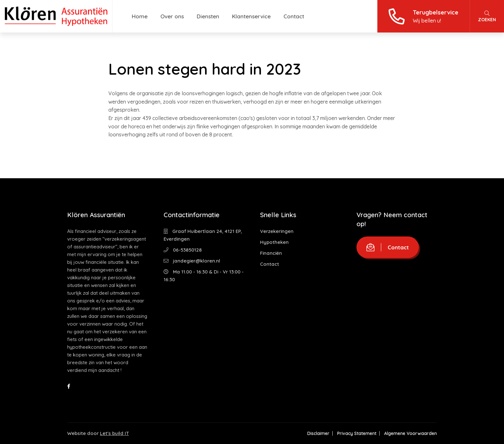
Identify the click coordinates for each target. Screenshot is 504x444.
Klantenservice (251, 16)
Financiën (271, 253)
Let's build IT (114, 433)
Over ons (172, 16)
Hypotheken (274, 242)
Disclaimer (318, 433)
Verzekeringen (277, 231)
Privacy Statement (357, 433)
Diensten (208, 16)
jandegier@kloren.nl (192, 261)
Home (140, 16)
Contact (294, 16)
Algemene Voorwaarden (410, 433)
